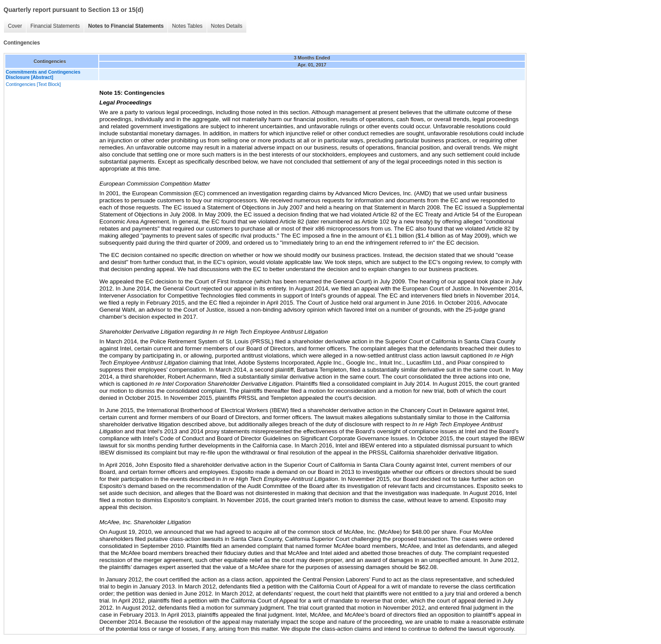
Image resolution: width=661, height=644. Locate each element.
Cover (15, 26)
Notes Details (227, 26)
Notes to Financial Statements (126, 26)
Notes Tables (187, 26)
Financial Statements (55, 26)
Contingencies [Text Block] (33, 84)
